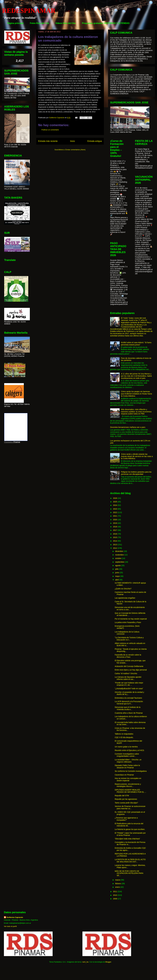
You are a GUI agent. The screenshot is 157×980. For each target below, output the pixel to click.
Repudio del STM (122, 796)
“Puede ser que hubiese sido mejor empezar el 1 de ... (129, 684)
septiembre (120, 562)
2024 (115, 505)
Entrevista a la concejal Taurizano (128, 698)
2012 (115, 548)
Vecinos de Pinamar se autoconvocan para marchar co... (130, 807)
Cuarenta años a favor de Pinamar (129, 713)
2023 (115, 509)
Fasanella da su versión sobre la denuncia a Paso (128, 656)
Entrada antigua (95, 141)
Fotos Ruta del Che (40, 23)
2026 (115, 498)
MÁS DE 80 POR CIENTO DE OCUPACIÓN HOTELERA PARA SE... (129, 873)
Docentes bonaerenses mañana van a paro (128, 427)
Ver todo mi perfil (10, 926)
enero (118, 887)
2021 (115, 516)
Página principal (15, 23)
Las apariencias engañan (125, 598)
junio (117, 573)
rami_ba (85, 962)
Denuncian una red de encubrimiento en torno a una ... (130, 608)
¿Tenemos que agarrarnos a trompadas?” (126, 819)
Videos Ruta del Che (65, 23)
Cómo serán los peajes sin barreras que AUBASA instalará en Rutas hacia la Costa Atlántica (137, 394)
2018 (115, 527)
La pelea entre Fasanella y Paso (128, 622)
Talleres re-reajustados (124, 734)
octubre (118, 558)
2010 (115, 895)
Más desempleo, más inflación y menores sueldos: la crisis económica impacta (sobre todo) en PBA (136, 412)
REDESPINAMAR (29, 11)
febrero (118, 884)
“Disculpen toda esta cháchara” (127, 839)
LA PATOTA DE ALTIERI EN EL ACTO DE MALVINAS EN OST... (130, 861)
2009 (115, 899)
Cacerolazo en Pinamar (124, 775)
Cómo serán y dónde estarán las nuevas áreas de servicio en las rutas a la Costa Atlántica (137, 456)
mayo (118, 576)
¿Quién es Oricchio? (123, 589)
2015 (115, 537)
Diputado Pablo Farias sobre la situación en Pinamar (127, 766)
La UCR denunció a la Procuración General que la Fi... (129, 703)
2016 (115, 534)
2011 (115, 892)
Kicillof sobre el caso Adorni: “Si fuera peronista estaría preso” (136, 344)
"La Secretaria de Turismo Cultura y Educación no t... (129, 639)
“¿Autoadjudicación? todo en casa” (129, 688)
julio (117, 569)
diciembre (119, 551)
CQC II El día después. (124, 737)
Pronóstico (9, 442)
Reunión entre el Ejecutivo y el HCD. (130, 750)
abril (117, 580)
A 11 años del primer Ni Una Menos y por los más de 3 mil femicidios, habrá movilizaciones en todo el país (136, 376)
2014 (115, 541)
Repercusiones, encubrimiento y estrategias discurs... (128, 785)
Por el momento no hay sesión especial (131, 619)
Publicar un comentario (50, 130)
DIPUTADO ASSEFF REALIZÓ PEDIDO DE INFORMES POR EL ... (130, 791)
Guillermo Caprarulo (15, 917)
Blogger (108, 962)
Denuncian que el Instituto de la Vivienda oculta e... (128, 708)
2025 (115, 502)
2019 (115, 523)
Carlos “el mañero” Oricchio (126, 673)
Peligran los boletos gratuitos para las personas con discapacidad (136, 473)
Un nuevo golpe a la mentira (126, 747)
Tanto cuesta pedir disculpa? (126, 803)
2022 (115, 512)
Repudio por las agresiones (126, 799)
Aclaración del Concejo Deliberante (129, 666)
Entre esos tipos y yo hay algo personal (131, 670)
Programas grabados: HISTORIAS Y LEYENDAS (106, 23)
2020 (115, 520)
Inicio (72, 141)
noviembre (120, 555)
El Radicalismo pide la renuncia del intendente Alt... (129, 825)
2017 (115, 530)
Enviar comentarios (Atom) (75, 150)
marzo (118, 880)
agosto (118, 565)
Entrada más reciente (48, 141)
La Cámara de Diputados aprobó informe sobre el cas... (128, 678)
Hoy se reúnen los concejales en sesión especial (128, 779)
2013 (115, 545)
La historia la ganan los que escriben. (130, 829)
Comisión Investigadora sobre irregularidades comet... (127, 755)
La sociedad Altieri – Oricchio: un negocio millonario (128, 761)
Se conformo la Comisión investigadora (131, 771)
